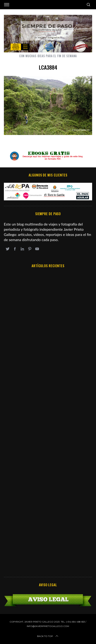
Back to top (48, 636)
